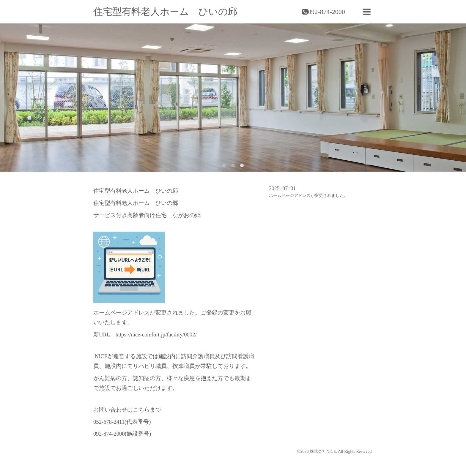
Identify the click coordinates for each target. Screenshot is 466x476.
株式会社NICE (323, 452)
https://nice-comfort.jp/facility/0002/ (156, 335)
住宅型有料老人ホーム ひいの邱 (165, 12)
